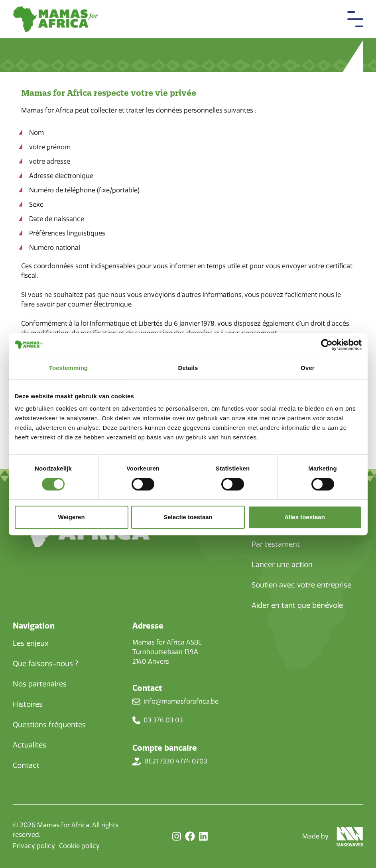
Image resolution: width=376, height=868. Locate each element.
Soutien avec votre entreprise (301, 585)
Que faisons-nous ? (45, 664)
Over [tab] (308, 368)
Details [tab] (188, 368)
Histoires (28, 704)
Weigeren (71, 517)
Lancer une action (282, 565)
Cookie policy (79, 846)
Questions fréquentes (49, 725)
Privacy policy (34, 846)
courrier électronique (100, 304)
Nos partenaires (40, 684)
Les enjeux (31, 643)
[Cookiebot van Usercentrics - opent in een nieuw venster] (327, 345)
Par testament (276, 544)
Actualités (30, 745)
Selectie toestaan (188, 517)
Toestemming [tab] (69, 368)
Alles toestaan (305, 517)
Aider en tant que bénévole (297, 605)
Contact (26, 765)
